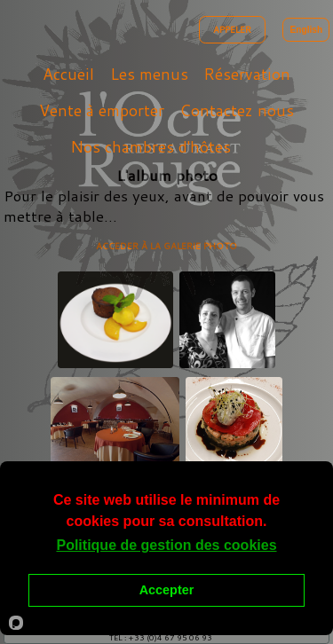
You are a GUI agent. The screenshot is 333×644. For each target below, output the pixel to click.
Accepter (167, 590)
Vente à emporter (102, 110)
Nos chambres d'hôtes (151, 147)
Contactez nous (237, 110)
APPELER (232, 29)
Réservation (247, 74)
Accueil (68, 74)
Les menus (149, 74)
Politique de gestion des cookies (166, 545)
